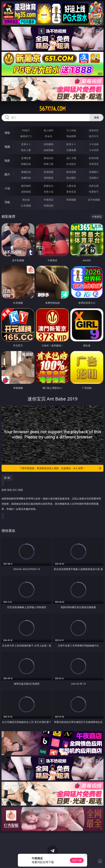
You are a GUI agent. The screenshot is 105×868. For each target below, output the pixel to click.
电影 (7, 161)
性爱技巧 (94, 192)
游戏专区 (94, 130)
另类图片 (94, 178)
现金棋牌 (71, 136)
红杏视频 (26, 206)
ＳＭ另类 (94, 150)
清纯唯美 (49, 178)
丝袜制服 (49, 150)
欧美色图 (71, 172)
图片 (7, 174)
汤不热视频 (94, 200)
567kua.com (52, 109)
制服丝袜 (26, 164)
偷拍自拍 (49, 158)
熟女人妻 (26, 150)
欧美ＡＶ (71, 144)
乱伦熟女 (71, 164)
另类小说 (49, 192)
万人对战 (71, 130)
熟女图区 (71, 178)
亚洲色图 (49, 172)
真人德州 (49, 130)
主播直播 (71, 150)
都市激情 (26, 186)
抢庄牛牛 (94, 136)
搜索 (97, 117)
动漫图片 (94, 172)
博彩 (7, 133)
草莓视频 (71, 200)
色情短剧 (49, 206)
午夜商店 (49, 200)
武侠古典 (94, 186)
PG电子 (26, 130)
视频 (7, 147)
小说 (7, 188)
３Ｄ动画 (94, 144)
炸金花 (49, 136)
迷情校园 (26, 192)
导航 (7, 202)
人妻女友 (71, 186)
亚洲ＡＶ (26, 144)
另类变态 (94, 164)
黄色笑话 (71, 192)
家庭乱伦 (49, 186)
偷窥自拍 (26, 172)
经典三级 (49, 164)
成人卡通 (71, 158)
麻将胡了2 (26, 136)
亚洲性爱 (26, 158)
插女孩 (26, 200)
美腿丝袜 (26, 178)
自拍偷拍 (49, 144)
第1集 (7, 478)
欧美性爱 (94, 158)
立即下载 (77, 860)
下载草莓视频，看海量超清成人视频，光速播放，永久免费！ (61, 468)
